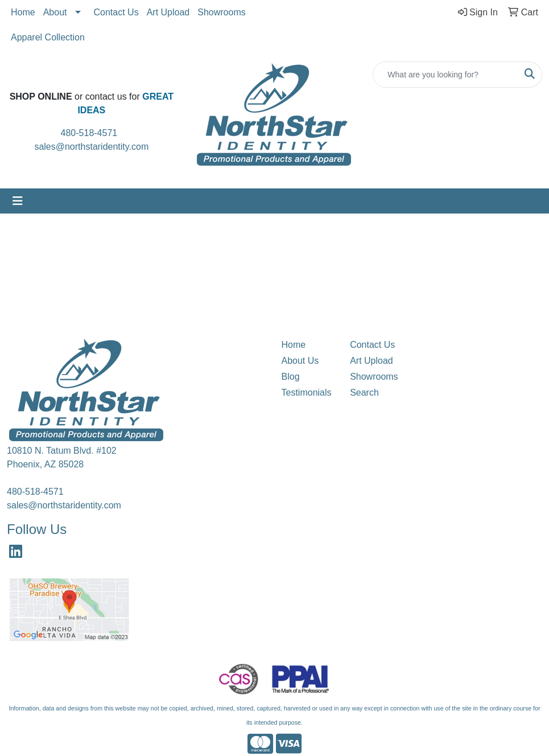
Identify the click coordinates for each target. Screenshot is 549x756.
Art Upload (168, 12)
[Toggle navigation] (18, 201)
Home (23, 12)
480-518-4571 (93, 133)
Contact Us (116, 12)
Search (364, 393)
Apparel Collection (48, 37)
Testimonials (307, 393)
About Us (300, 361)
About (55, 12)
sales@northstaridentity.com (91, 147)
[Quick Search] (445, 75)
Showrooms (221, 12)
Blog (291, 377)
